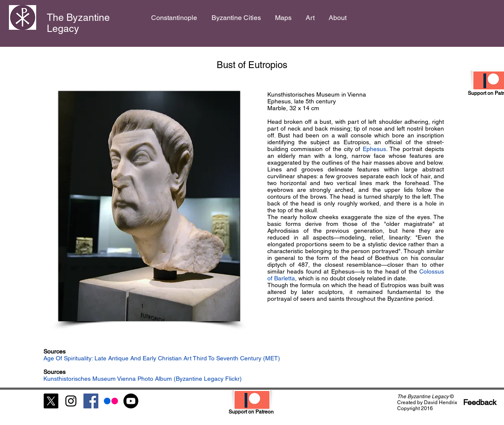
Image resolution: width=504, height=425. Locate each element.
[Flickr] (111, 401)
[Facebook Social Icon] (91, 401)
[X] (51, 401)
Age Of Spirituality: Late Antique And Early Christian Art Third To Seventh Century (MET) (162, 358)
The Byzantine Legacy (78, 23)
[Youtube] (131, 401)
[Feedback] (480, 402)
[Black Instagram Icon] (71, 401)
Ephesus (374, 149)
